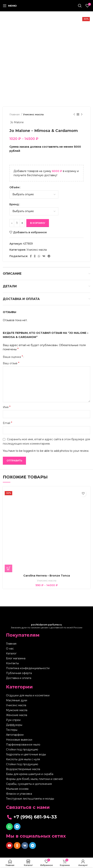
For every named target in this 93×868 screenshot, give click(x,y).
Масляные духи (17, 700)
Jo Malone (17, 122)
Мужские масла (17, 710)
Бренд (14, 204)
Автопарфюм (15, 735)
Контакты (12, 663)
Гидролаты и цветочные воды (26, 754)
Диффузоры (14, 725)
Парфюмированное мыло (23, 745)
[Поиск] (80, 6)
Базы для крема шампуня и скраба (30, 774)
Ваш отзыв (11, 363)
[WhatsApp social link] (39, 256)
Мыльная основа (17, 789)
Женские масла (17, 715)
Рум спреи (13, 720)
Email (8, 423)
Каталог (11, 653)
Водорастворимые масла (23, 769)
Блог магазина (16, 658)
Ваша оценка (13, 357)
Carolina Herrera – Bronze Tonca (47, 576)
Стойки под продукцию (22, 749)
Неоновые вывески (19, 740)
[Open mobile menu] (10, 6)
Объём (14, 187)
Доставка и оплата (19, 678)
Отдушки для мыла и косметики (28, 695)
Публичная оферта (19, 673)
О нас (10, 649)
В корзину (38, 223)
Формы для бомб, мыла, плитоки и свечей (34, 779)
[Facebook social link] (31, 256)
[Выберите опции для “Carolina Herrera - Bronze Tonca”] (8, 568)
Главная (15, 114)
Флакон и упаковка (19, 794)
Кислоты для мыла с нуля (23, 759)
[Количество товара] (17, 223)
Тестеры (12, 730)
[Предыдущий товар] (74, 115)
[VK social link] (44, 256)
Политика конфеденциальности (28, 668)
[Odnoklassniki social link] (35, 256)
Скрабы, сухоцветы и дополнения (29, 784)
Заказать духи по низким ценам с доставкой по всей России (47, 626)
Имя (7, 407)
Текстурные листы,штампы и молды (30, 799)
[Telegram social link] (49, 256)
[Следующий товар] (82, 115)
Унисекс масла (33, 114)
